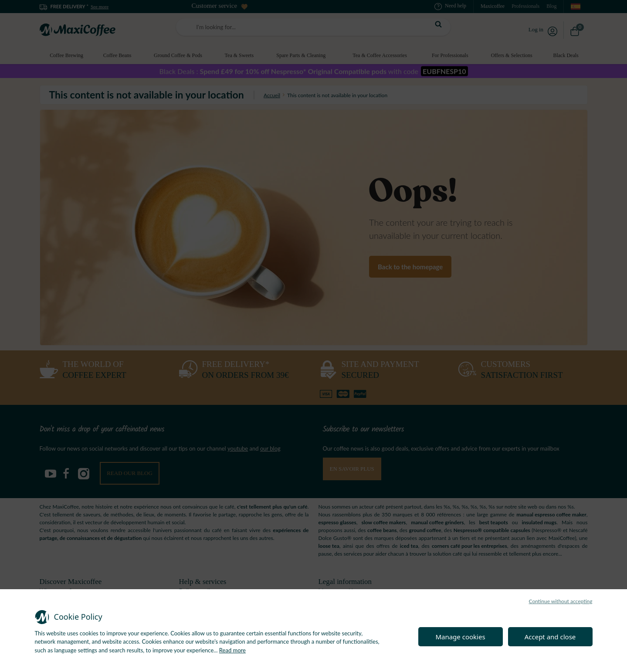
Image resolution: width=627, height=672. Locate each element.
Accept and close (550, 637)
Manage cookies (460, 637)
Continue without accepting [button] (561, 601)
